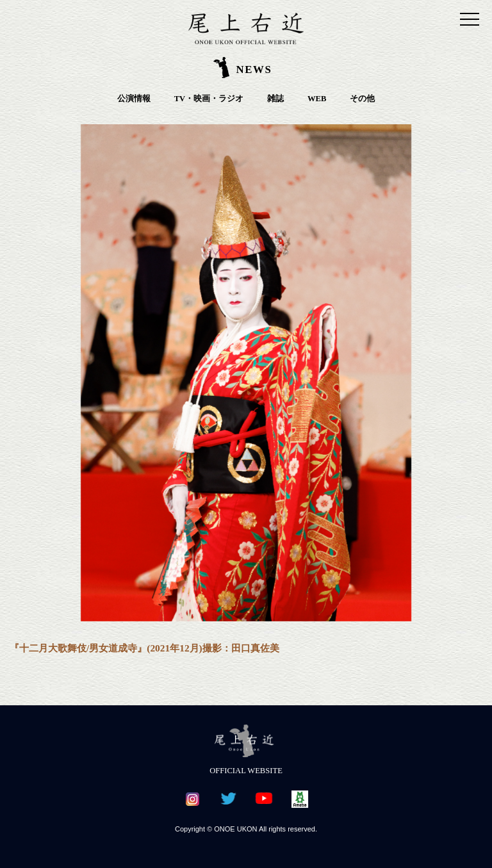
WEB (317, 99)
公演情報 (134, 99)
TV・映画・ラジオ (209, 99)
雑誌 (275, 99)
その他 (362, 99)
